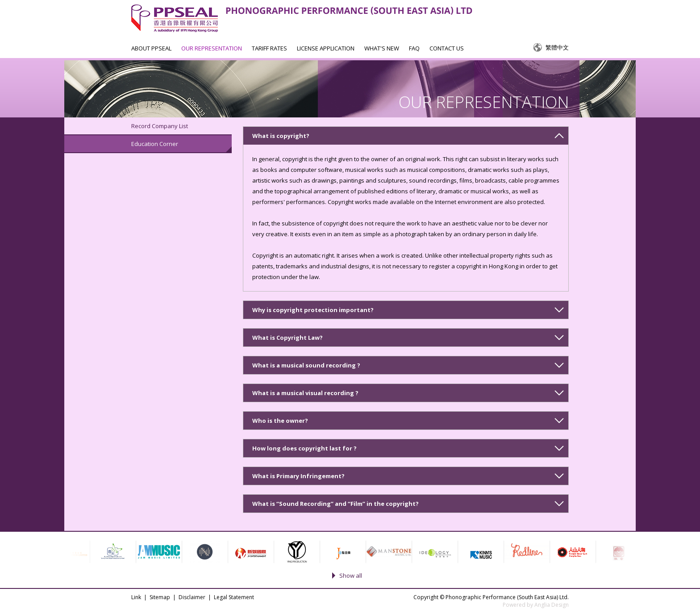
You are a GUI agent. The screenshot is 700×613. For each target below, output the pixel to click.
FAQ (414, 48)
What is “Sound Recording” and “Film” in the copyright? (335, 504)
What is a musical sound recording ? (306, 365)
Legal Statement (234, 597)
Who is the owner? (280, 421)
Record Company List (160, 126)
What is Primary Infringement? (298, 476)
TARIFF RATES (269, 48)
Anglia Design (552, 605)
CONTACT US (447, 48)
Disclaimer (192, 597)
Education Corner (155, 144)
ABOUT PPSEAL (151, 48)
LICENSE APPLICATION (326, 48)
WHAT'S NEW (382, 48)
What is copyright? (281, 136)
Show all (351, 575)
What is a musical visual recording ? (305, 393)
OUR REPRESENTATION (212, 48)
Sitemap (160, 597)
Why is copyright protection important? (313, 310)
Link (136, 597)
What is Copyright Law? (287, 338)
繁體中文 (557, 47)
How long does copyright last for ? (304, 448)
